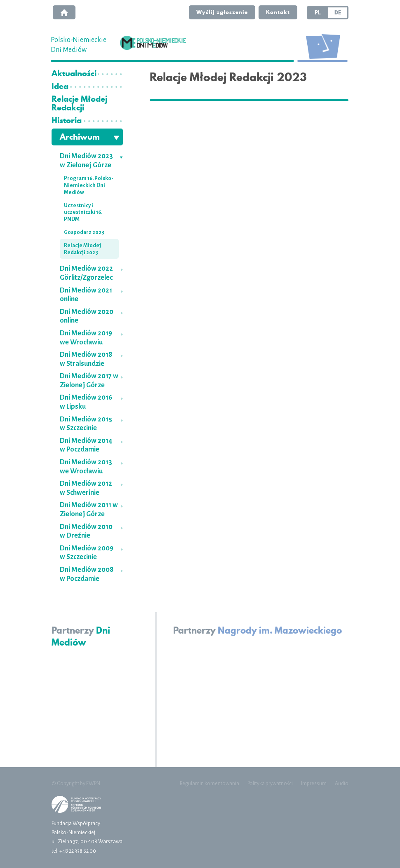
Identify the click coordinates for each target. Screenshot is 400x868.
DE (338, 12)
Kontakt (278, 12)
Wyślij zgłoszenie (222, 12)
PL (318, 12)
